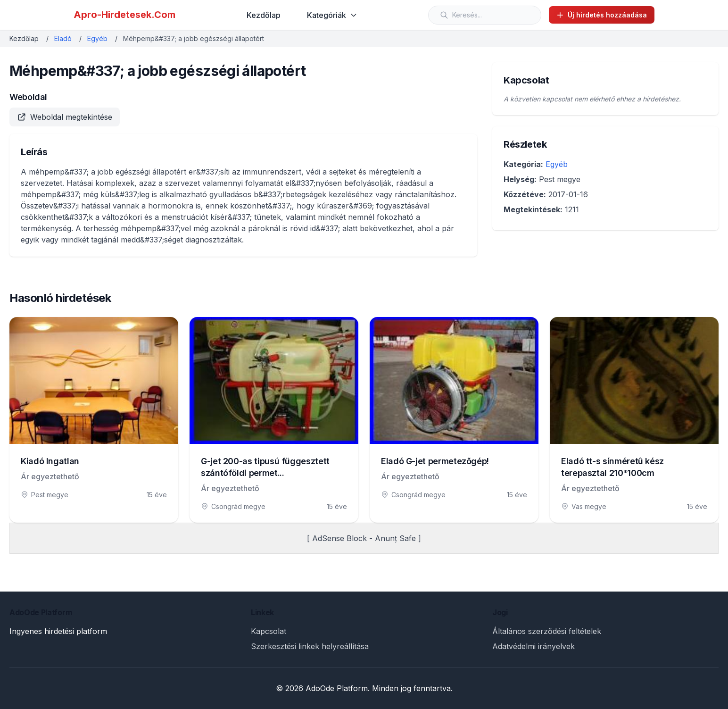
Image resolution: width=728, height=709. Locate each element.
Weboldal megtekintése (65, 117)
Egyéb (97, 38)
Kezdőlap (264, 15)
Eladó (63, 38)
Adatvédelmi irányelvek (534, 646)
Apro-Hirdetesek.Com (124, 15)
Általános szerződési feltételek (547, 631)
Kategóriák (332, 15)
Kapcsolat (269, 631)
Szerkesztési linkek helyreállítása (310, 646)
